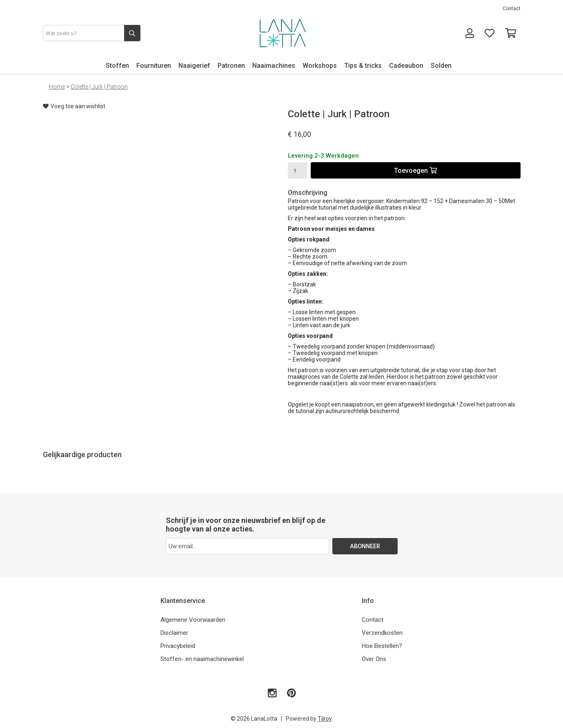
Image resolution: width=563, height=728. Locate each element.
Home (57, 87)
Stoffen (117, 66)
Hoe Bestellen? (382, 646)
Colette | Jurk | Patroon (99, 87)
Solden (441, 66)
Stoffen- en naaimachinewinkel (202, 659)
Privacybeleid (178, 646)
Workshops (320, 66)
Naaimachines (274, 66)
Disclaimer (174, 633)
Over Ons (374, 659)
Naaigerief (194, 66)
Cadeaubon (406, 66)
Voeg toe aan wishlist (74, 106)
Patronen (231, 66)
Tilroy (325, 719)
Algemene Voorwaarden (193, 620)
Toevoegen (415, 171)
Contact (512, 9)
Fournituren (154, 66)
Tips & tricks (363, 66)
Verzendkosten (382, 633)
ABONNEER (365, 546)
